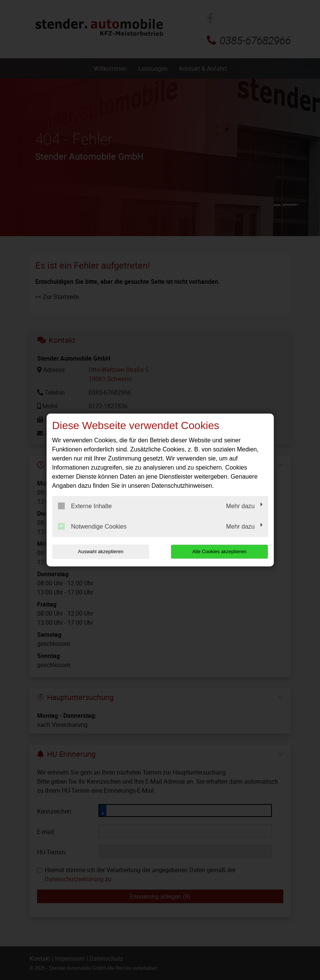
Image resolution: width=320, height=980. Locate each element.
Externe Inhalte (85, 506)
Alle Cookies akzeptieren (219, 551)
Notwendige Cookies (92, 526)
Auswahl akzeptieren (101, 551)
